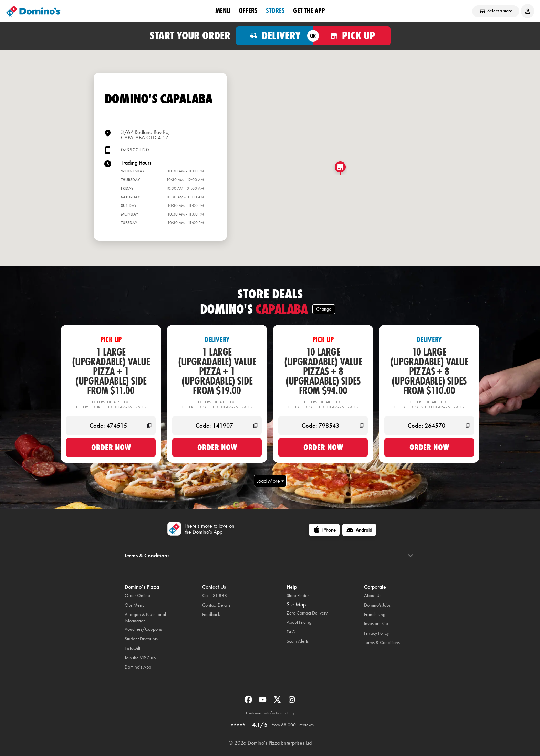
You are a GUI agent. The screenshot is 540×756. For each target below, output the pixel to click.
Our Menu (135, 605)
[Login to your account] (528, 11)
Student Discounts (141, 639)
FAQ (291, 632)
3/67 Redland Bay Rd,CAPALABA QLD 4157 (145, 135)
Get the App (309, 11)
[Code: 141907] (217, 426)
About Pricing (299, 622)
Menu (223, 11)
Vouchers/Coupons (143, 629)
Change (324, 309)
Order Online (137, 595)
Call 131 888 (215, 595)
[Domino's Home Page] (34, 11)
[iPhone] (324, 530)
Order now (111, 447)
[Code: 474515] (111, 426)
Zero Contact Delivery (307, 613)
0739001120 (135, 150)
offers (248, 11)
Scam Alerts (298, 641)
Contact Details (216, 605)
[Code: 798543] (323, 426)
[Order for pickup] (352, 36)
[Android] (359, 530)
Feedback (211, 614)
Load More (270, 481)
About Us (373, 595)
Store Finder (298, 595)
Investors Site (376, 624)
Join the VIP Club (140, 658)
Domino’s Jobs (377, 605)
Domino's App (138, 667)
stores (275, 11)
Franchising (375, 614)
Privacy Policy (376, 633)
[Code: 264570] (429, 426)
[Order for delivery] (275, 36)
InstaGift (132, 648)
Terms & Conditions (382, 643)
